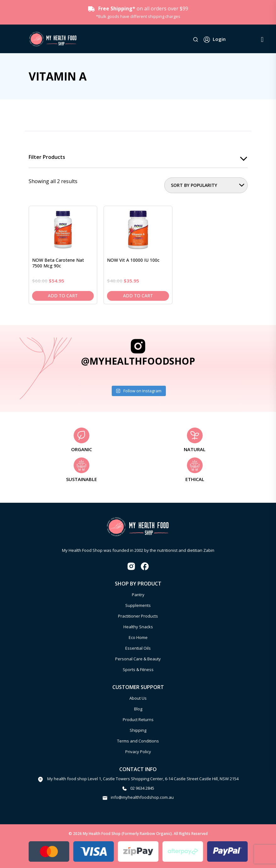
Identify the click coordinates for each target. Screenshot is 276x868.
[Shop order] (206, 185)
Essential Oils (138, 648)
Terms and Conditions (138, 741)
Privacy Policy (138, 752)
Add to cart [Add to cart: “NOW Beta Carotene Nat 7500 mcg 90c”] (63, 296)
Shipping (138, 730)
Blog (138, 709)
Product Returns (138, 720)
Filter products (47, 157)
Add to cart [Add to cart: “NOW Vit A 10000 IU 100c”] (138, 296)
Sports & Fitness (138, 669)
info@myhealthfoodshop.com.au (142, 798)
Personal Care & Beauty (138, 659)
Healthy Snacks (138, 627)
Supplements (138, 605)
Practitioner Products (138, 616)
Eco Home (138, 637)
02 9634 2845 (142, 788)
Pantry (138, 595)
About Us (138, 698)
